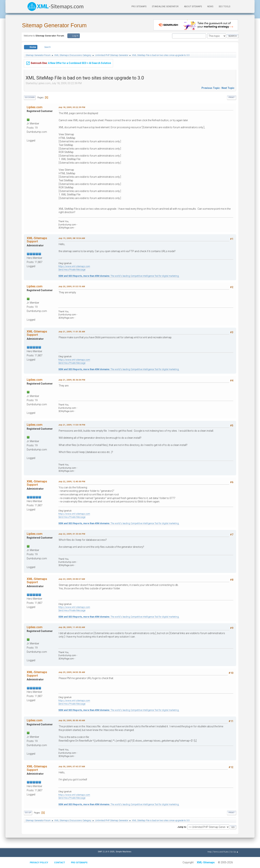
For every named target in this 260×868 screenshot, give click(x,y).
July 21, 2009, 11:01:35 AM (72, 332)
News (210, 7)
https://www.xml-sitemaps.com (74, 266)
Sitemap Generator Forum (54, 25)
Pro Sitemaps (79, 863)
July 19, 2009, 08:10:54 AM (72, 238)
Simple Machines (123, 852)
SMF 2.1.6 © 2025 (106, 852)
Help (209, 852)
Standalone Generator (165, 7)
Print (232, 97)
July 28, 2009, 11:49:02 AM (72, 627)
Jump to (182, 827)
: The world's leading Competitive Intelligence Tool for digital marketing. (119, 276)
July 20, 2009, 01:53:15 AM (72, 286)
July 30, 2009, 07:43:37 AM (72, 766)
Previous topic (211, 88)
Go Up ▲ (234, 852)
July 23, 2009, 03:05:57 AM (72, 579)
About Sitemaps (193, 7)
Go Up (28, 813)
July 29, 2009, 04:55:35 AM (72, 672)
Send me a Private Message (72, 270)
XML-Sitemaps (206, 862)
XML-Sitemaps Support (37, 240)
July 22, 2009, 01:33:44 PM (72, 534)
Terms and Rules (221, 852)
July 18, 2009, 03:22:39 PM (72, 107)
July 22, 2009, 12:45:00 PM (72, 481)
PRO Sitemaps (139, 7)
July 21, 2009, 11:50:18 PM (72, 425)
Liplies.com (35, 107)
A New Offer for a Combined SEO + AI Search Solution (68, 63)
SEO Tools (224, 7)
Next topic (228, 88)
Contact (60, 863)
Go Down (30, 97)
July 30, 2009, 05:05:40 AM (72, 720)
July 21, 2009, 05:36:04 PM (72, 380)
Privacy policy (39, 863)
